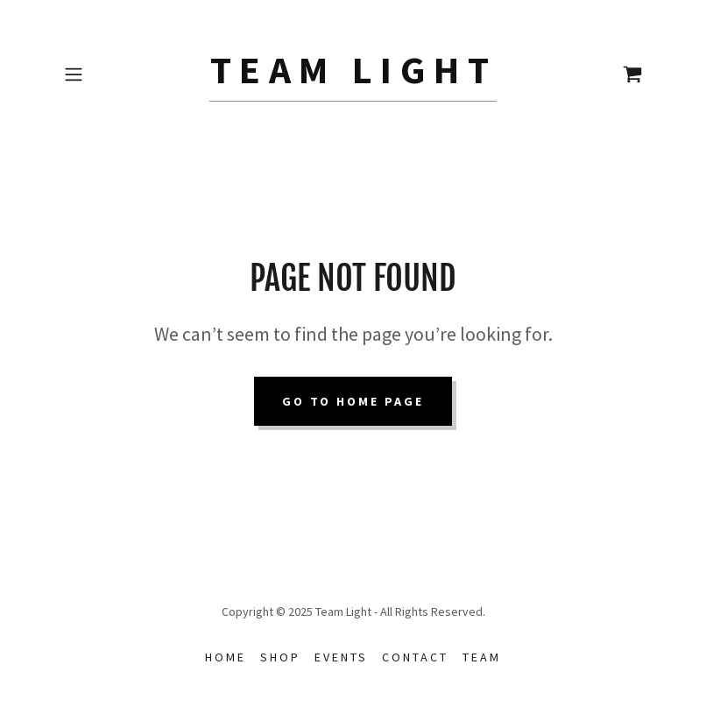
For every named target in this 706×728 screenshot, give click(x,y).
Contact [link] (415, 657)
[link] (353, 78)
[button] (101, 74)
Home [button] (226, 657)
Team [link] (482, 657)
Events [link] (341, 657)
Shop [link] (280, 657)
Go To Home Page (353, 401)
